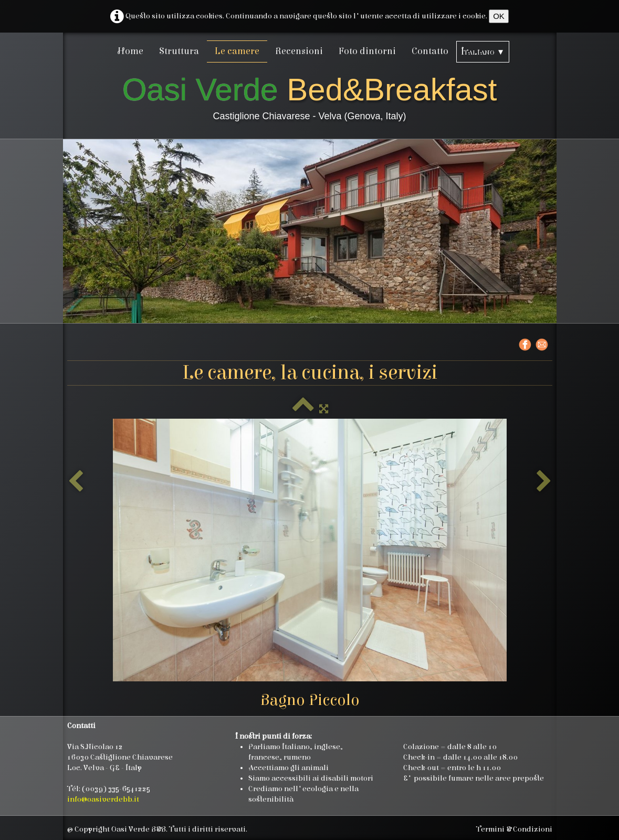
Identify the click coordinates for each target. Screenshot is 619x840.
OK (499, 16)
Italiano (483, 52)
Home (130, 51)
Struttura (179, 51)
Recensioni (299, 51)
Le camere (237, 51)
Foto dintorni (367, 51)
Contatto (430, 51)
